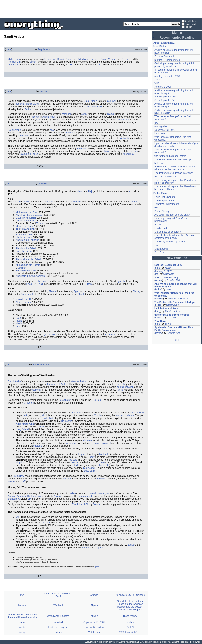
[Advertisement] (101, 9)
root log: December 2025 (167, 60)
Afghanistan (49, 117)
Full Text (187, 27)
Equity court (161, 228)
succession (110, 334)
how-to (159, 318)
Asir (41, 284)
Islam (107, 151)
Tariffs (120, 390)
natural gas (103, 493)
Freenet (159, 225)
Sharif (81, 294)
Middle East (14, 59)
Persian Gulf (14, 62)
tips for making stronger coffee (170, 156)
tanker (131, 545)
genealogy (49, 334)
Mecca (52, 291)
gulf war (67, 479)
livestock (104, 465)
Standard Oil (14, 499)
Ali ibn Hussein (24, 302)
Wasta (22, 627)
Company (36, 496)
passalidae (169, 274)
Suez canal (89, 468)
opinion (159, 299)
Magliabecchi (161, 249)
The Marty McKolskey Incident (170, 242)
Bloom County (162, 211)
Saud (19, 318)
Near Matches (189, 21)
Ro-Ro (40, 426)
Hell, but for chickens (165, 177)
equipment (71, 443)
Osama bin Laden (29, 154)
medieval (111, 101)
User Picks (159, 46)
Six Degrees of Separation (168, 232)
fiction (158, 289)
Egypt (77, 291)
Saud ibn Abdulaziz (26, 218)
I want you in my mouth (167, 204)
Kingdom (20, 462)
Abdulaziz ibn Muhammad (29, 215)
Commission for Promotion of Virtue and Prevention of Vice (22, 616)
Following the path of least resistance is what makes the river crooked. (175, 168)
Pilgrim (82, 454)
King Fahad (47, 418)
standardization (79, 381)
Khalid (19, 323)
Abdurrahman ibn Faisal (28, 259)
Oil (29, 496)
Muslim (98, 415)
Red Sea (125, 59)
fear (157, 245)
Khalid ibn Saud (24, 237)
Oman (104, 59)
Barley (91, 457)
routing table (161, 126)
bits (156, 208)
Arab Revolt (27, 294)
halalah (22, 605)
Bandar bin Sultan (94, 627)
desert (33, 62)
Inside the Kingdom (58, 627)
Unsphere (160, 133)
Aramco (69, 133)
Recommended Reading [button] (177, 37)
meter (102, 462)
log (157, 274)
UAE (23, 481)
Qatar (69, 59)
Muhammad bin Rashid (28, 265)
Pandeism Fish (173, 311)
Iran (39, 120)
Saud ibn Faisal (24, 251)
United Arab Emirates (88, 59)
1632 (157, 80)
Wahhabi (134, 202)
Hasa (29, 284)
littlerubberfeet (41, 365)
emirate (17, 202)
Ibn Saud (42, 281)
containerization (125, 387)
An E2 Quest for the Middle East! (58, 595)
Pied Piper (160, 252)
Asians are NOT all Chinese (130, 595)
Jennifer (97, 504)
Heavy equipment (101, 443)
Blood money (130, 616)
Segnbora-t (44, 49)
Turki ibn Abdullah (25, 229)
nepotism (24, 135)
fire (55, 443)
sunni (84, 114)
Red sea (72, 460)
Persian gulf (65, 400)
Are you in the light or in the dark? (172, 215)
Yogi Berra (160, 321)
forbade (101, 479)
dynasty (121, 281)
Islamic (111, 114)
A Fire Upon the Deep (166, 97)
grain (42, 415)
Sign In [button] (177, 33)
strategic (38, 446)
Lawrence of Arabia (57, 384)
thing (158, 268)
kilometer (88, 440)
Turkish (40, 223)
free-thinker (124, 120)
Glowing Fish (173, 280)
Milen (168, 268)
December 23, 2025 (165, 130)
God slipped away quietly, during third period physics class (174, 65)
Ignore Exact (189, 24)
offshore (46, 523)
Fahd (18, 326)
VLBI (157, 83)
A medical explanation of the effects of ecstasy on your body (174, 237)
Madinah (104, 454)
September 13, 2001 (94, 622)
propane (99, 548)
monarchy (13, 65)
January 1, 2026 (163, 87)
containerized (137, 413)
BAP (157, 123)
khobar (130, 622)
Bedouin (29, 109)
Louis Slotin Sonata (165, 197)
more (177, 340)
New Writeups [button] (177, 258)
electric (68, 421)
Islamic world (32, 104)
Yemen (112, 59)
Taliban (58, 632)
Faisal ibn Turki (24, 235)
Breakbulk (58, 622)
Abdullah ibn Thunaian (28, 240)
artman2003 (172, 305)
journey (119, 415)
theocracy (129, 154)
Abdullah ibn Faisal (26, 248)
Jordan (47, 59)
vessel (75, 462)
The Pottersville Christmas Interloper (174, 160)
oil (99, 65)
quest (97, 567)
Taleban (35, 117)
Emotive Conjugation (165, 56)
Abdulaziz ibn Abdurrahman (30, 276)
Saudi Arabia (91, 101)
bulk (25, 415)
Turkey (137, 291)
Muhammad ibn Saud (27, 212)
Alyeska (58, 496)
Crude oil (29, 403)
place (9, 49)
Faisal (19, 321)
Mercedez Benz (94, 107)
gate (168, 289)
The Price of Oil (80, 504)
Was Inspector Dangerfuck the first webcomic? (174, 294)
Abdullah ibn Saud (25, 221)
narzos (43, 91)
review (159, 280)
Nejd (91, 191)
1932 (71, 65)
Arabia (50, 202)
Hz (63, 421)
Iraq (54, 59)
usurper (22, 268)
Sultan (88, 284)
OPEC (130, 627)
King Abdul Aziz (25, 424)
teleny (168, 324)
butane (86, 548)
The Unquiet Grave (164, 200)
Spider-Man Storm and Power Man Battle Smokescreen (174, 329)
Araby (22, 632)
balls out (159, 163)
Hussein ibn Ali (24, 299)
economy (36, 390)
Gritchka (43, 184)
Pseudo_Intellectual (178, 299)
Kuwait (61, 59)
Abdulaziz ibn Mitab (26, 270)
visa (52, 130)
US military (18, 476)
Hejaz (80, 191)
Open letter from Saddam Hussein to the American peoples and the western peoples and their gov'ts (130, 605)
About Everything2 (164, 43)
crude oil (91, 493)
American (82, 148)
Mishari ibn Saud (25, 226)
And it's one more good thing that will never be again (176, 285)
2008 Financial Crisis (130, 632)
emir (131, 191)
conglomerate (86, 496)
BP (29, 499)
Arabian (12, 496)
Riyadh (77, 202)
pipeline (72, 493)
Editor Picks (160, 193)
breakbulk (120, 384)
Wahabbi (66, 114)
